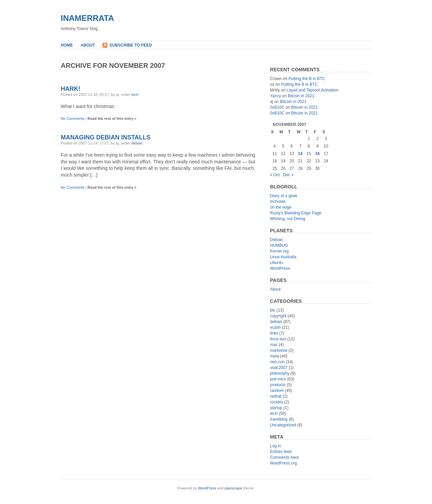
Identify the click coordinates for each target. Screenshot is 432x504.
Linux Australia (283, 257)
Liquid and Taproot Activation (312, 90)
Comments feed (284, 457)
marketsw (279, 350)
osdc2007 (279, 368)
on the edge (281, 207)
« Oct (275, 175)
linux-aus (278, 339)
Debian (276, 240)
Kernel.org (279, 251)
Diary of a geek (284, 196)
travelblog (279, 419)
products (278, 385)
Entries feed (281, 452)
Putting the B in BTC (307, 79)
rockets (277, 402)
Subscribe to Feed (131, 45)
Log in (276, 446)
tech (135, 95)
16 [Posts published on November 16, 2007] (317, 154)
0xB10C (277, 107)
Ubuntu (277, 263)
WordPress (280, 268)
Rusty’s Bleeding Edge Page (296, 213)
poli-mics (278, 379)
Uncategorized (283, 425)
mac (274, 345)
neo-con (277, 362)
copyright (278, 316)
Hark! (71, 89)
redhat (276, 396)
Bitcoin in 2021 (301, 96)
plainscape (233, 488)
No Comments (73, 118)
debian (137, 143)
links (274, 333)
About (88, 45)
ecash (275, 327)
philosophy (280, 373)
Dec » (288, 175)
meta (275, 356)
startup (276, 408)
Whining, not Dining (288, 219)
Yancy (275, 96)
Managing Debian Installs (106, 137)
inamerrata (87, 18)
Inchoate (278, 202)
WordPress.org (283, 463)
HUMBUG (279, 245)
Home (67, 45)
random (277, 391)
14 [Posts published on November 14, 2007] (300, 154)
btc (273, 310)
